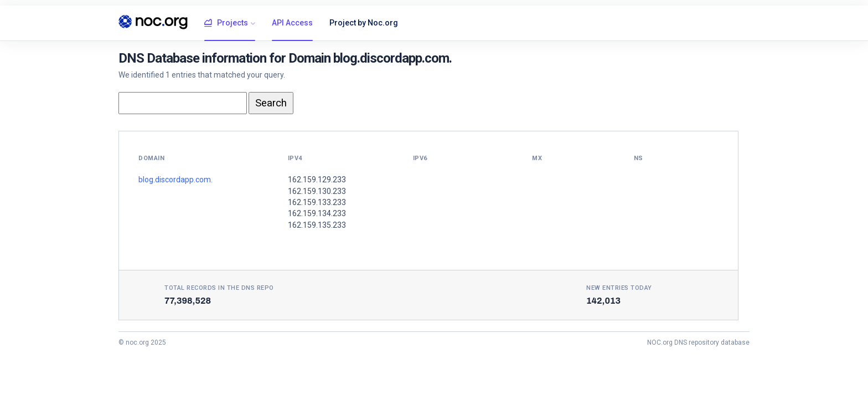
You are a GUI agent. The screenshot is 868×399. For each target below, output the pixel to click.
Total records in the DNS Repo (219, 288)
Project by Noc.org (364, 23)
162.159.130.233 (317, 191)
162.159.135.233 (317, 225)
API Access (292, 23)
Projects (226, 23)
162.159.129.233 (317, 180)
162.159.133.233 (317, 202)
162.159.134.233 (317, 213)
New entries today (619, 288)
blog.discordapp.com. (175, 180)
